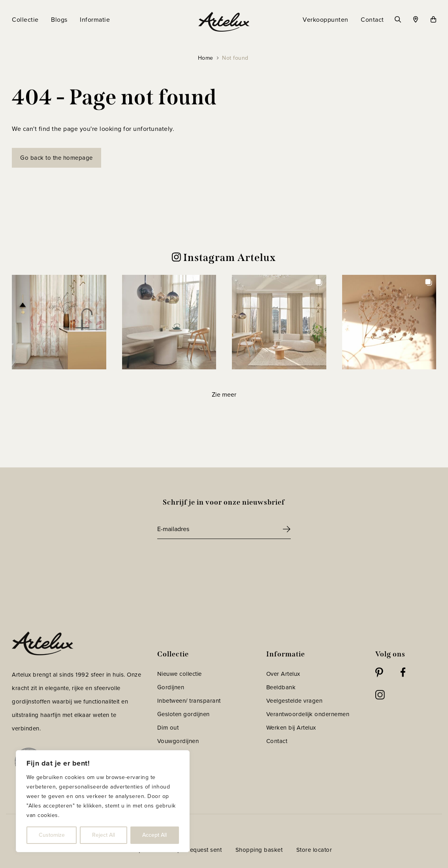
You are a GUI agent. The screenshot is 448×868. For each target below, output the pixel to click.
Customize (52, 835)
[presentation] (217, 561)
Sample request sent (194, 850)
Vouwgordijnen (178, 741)
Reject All (104, 835)
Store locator (314, 850)
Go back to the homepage (56, 158)
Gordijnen (171, 687)
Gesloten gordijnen (184, 714)
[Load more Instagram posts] (224, 395)
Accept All (154, 835)
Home (206, 58)
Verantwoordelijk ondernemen (308, 714)
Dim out (168, 728)
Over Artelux (283, 674)
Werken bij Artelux (291, 728)
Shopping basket (259, 850)
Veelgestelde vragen (295, 701)
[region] (103, 801)
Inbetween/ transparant (189, 701)
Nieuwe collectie (180, 674)
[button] (59, 322)
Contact (277, 741)
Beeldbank (281, 687)
